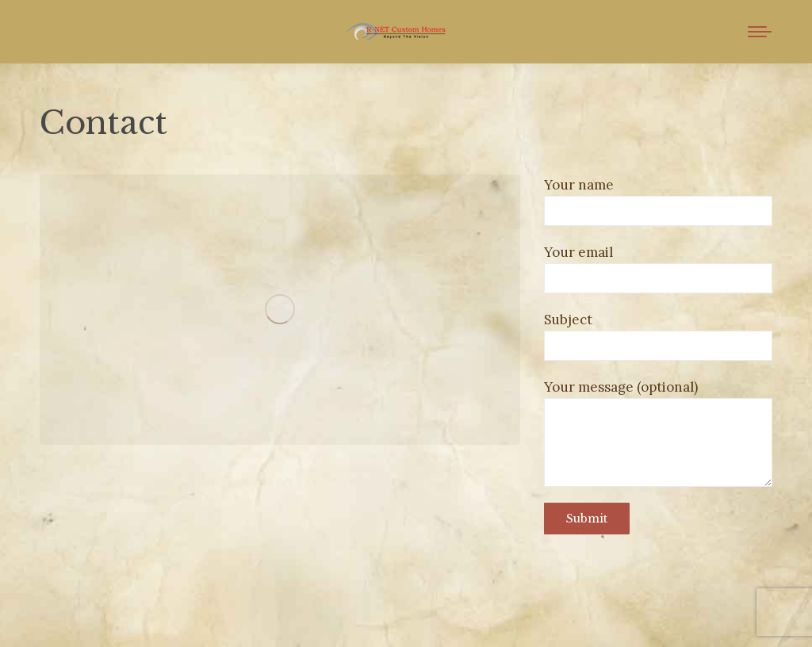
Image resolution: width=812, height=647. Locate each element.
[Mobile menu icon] (760, 32)
